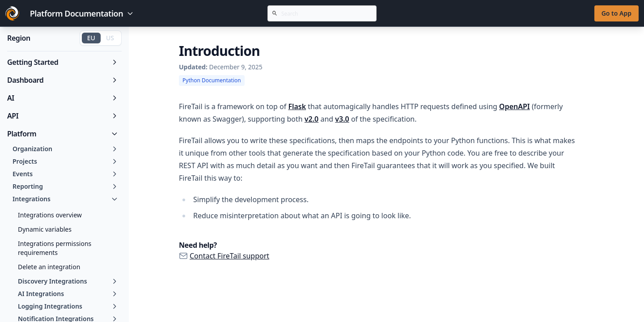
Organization (65, 149)
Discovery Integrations (68, 281)
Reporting (65, 186)
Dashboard (63, 80)
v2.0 (311, 119)
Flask (297, 106)
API (63, 116)
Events (65, 174)
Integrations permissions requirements (55, 248)
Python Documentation (212, 80)
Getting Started (63, 62)
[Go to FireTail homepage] (12, 13)
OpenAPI (515, 106)
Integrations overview (50, 215)
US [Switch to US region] (110, 38)
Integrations (65, 199)
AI (63, 98)
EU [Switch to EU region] (91, 38)
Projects (65, 161)
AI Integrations (68, 294)
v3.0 (342, 119)
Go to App (616, 13)
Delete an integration (49, 267)
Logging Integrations (68, 306)
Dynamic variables (45, 229)
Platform (63, 134)
